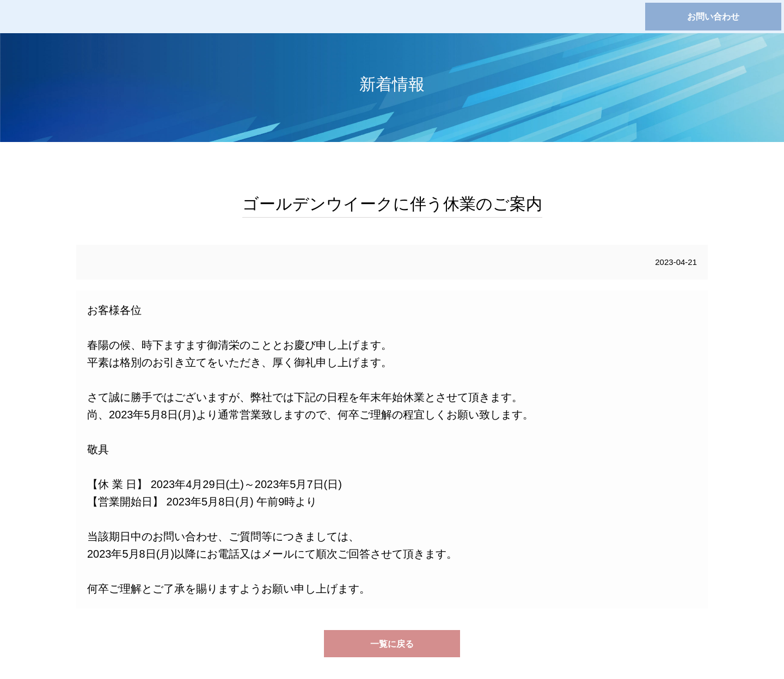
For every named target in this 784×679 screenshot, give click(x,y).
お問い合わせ (713, 17)
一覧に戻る (392, 644)
